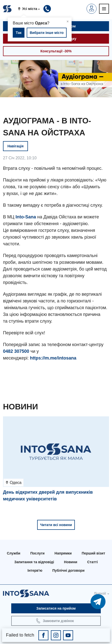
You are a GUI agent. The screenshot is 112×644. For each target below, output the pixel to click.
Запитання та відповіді (34, 562)
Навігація (16, 146)
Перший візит (93, 553)
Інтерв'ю (35, 570)
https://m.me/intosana (53, 358)
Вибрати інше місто (47, 33)
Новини (71, 562)
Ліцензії (100, 593)
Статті (93, 562)
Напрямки (63, 553)
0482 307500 (16, 351)
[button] (31, 9)
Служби (13, 553)
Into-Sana (26, 217)
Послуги (37, 553)
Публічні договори (68, 570)
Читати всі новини (56, 525)
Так (19, 33)
